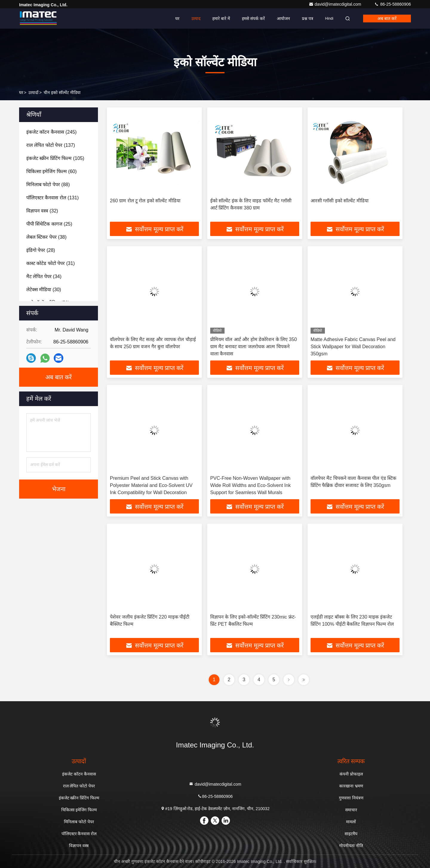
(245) (52, 132)
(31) (50, 263)
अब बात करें (387, 18)
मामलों (351, 822)
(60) (52, 171)
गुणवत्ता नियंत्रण (351, 798)
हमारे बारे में (221, 18)
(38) (46, 237)
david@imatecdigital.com (336, 4)
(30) (44, 290)
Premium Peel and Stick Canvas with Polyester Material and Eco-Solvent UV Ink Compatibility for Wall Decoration (151, 485)
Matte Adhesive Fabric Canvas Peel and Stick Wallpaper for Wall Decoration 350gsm (353, 347)
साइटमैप (351, 834)
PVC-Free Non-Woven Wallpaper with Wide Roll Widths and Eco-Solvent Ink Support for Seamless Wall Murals (250, 485)
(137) (51, 145)
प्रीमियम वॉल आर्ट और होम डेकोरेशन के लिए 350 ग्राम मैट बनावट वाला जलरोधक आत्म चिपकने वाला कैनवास (254, 347)
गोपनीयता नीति (351, 846)
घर (177, 18)
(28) (41, 250)
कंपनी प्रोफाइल (351, 774)
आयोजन (283, 18)
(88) (48, 185)
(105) (55, 158)
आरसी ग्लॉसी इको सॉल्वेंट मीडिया (340, 201)
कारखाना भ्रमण (351, 786)
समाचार (351, 810)
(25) (49, 224)
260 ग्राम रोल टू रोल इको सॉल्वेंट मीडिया (145, 201)
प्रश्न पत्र (308, 18)
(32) (42, 211)
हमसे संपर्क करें (253, 18)
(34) (44, 276)
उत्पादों (33, 92)
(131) (53, 198)
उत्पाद (196, 18)
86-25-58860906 (393, 4)
